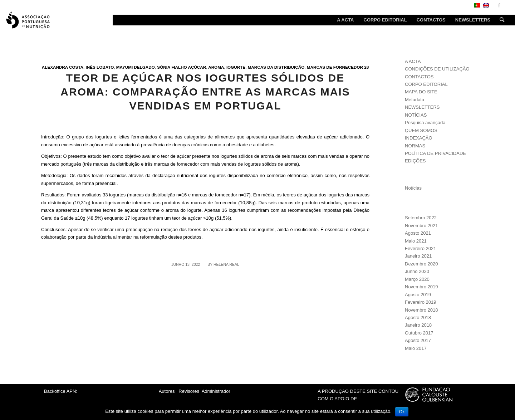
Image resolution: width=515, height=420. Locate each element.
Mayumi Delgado (136, 67)
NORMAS (415, 146)
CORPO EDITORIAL (426, 84)
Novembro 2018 (421, 310)
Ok (402, 412)
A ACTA (413, 61)
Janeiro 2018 (418, 325)
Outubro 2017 (419, 333)
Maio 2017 (416, 348)
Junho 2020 (417, 271)
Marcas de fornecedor (335, 67)
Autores (167, 391)
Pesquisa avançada (425, 123)
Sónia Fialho (172, 67)
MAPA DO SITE (421, 92)
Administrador (216, 391)
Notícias (413, 188)
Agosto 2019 (418, 295)
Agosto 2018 (418, 318)
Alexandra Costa (63, 67)
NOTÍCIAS (416, 115)
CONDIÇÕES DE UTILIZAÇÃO (437, 69)
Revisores (188, 391)
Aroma (216, 67)
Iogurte (236, 67)
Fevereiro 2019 (420, 302)
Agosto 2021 (418, 233)
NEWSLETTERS (422, 107)
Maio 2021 (416, 241)
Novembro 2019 (421, 287)
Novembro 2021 (421, 226)
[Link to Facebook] (499, 5)
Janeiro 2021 (418, 256)
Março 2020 (417, 279)
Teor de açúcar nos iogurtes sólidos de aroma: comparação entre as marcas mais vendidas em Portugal (205, 92)
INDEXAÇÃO (419, 138)
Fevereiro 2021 (420, 248)
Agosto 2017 (418, 340)
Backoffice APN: (61, 391)
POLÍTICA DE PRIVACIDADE (435, 153)
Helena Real (226, 264)
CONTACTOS (419, 77)
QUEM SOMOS (421, 130)
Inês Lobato (100, 67)
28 (366, 67)
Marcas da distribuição (276, 67)
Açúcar (197, 67)
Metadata (415, 100)
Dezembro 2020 (421, 264)
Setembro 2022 (421, 218)
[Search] (500, 20)
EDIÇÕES (415, 161)
